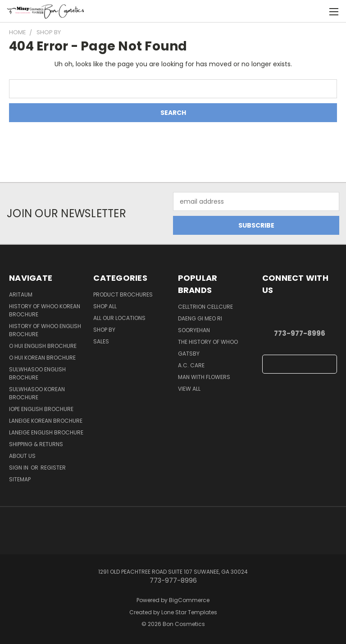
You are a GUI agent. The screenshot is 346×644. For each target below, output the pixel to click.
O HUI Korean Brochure (42, 358)
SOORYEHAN (194, 330)
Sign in (19, 468)
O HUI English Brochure (43, 346)
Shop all (105, 306)
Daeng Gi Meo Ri (200, 318)
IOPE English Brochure (41, 409)
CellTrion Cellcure (205, 307)
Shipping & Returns (36, 444)
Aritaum (21, 295)
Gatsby (189, 354)
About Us (22, 456)
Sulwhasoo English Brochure (37, 373)
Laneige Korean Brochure (46, 421)
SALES (101, 341)
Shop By (104, 330)
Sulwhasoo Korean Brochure (37, 393)
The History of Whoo (208, 342)
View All (189, 389)
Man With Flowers (204, 377)
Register (53, 468)
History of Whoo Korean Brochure (45, 310)
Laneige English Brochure (46, 432)
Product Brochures (123, 295)
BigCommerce (189, 600)
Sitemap (20, 479)
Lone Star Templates (189, 612)
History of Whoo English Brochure (45, 330)
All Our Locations (119, 318)
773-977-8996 (300, 333)
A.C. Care (191, 365)
